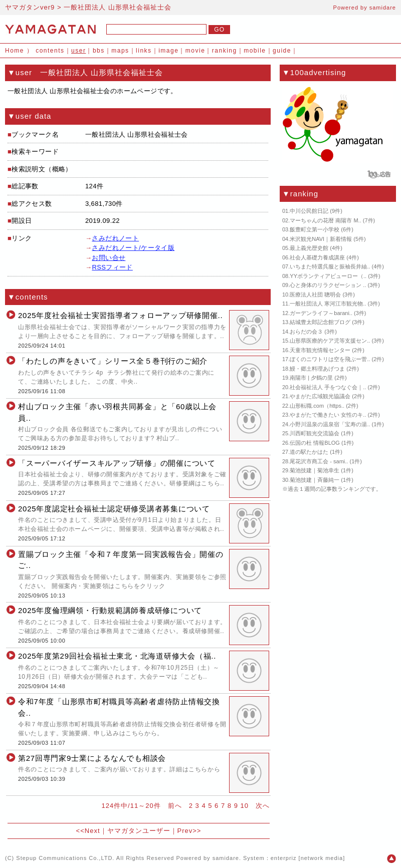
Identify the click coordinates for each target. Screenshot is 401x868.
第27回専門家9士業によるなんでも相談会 (92, 758)
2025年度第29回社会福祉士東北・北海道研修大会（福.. (117, 656)
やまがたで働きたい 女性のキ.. (328, 415)
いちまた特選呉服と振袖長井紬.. (330, 266)
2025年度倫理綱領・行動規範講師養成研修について (110, 610)
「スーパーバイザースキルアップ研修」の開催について (117, 463)
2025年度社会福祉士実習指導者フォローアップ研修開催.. (120, 315)
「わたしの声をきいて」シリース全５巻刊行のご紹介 (113, 361)
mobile (255, 51)
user (78, 51)
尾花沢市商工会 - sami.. (319, 461)
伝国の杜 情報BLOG (315, 443)
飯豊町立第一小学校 (315, 229)
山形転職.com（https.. (317, 406)
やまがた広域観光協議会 (320, 396)
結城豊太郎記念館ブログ (320, 322)
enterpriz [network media (307, 858)
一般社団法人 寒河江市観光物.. (328, 304)
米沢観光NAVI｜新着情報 (321, 239)
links (144, 51)
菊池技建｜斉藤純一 (315, 480)
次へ (263, 806)
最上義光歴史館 (309, 248)
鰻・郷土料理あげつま (317, 369)
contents (50, 51)
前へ (175, 806)
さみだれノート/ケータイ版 (133, 248)
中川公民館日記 (309, 211)
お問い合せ (109, 258)
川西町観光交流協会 (315, 433)
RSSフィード (112, 267)
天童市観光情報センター (320, 350)
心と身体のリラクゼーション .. (328, 285)
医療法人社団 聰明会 (315, 295)
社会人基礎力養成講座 (317, 257)
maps (120, 51)
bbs (99, 51)
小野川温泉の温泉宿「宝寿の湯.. (330, 424)
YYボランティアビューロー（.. (328, 276)
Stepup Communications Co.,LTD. (65, 858)
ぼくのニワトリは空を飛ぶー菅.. (330, 359)
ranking (225, 51)
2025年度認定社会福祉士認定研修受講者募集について (114, 509)
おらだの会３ (306, 332)
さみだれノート (115, 238)
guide (282, 51)
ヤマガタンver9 (30, 7)
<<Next (88, 831)
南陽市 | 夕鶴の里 (311, 378)
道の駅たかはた (309, 452)
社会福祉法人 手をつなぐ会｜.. (328, 387)
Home (15, 51)
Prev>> (189, 831)
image (168, 51)
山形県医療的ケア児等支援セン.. (330, 341)
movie (195, 51)
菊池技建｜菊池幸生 (315, 470)
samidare (383, 8)
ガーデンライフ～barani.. (321, 313)
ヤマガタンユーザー (139, 831)
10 (245, 806)
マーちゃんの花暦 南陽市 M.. (325, 220)
